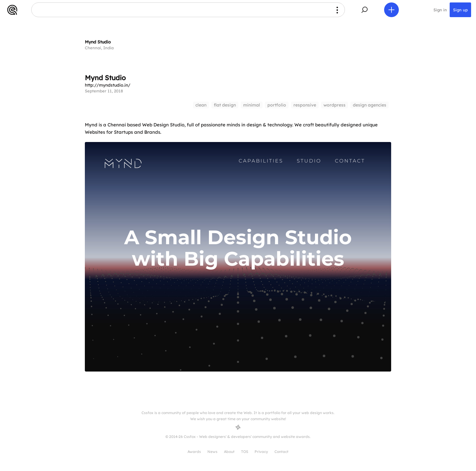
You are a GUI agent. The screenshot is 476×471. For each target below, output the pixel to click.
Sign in (440, 10)
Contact (281, 452)
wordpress (334, 105)
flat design (225, 105)
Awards (194, 452)
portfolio (277, 105)
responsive (305, 105)
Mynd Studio (98, 42)
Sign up (460, 10)
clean (201, 105)
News (212, 452)
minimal (252, 105)
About (229, 452)
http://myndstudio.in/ (108, 85)
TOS (245, 452)
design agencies (370, 105)
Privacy (261, 452)
